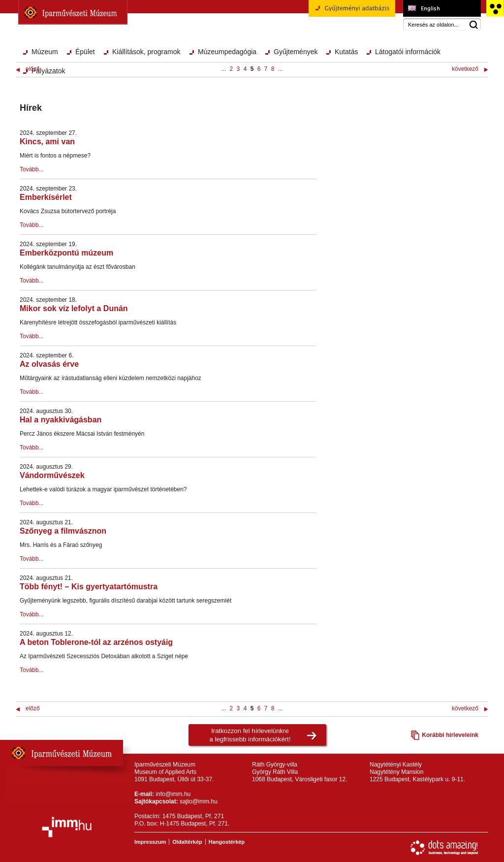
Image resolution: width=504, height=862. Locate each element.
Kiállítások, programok (146, 52)
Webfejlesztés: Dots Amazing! (444, 848)
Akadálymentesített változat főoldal (495, 8)
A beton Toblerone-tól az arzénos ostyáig (96, 642)
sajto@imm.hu (199, 801)
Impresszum (150, 842)
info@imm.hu (173, 794)
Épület (85, 52)
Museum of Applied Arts (442, 8)
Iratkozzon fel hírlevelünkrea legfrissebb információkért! (250, 735)
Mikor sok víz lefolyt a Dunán (74, 308)
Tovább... (32, 169)
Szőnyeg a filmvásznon (63, 531)
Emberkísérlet (46, 197)
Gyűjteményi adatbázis (352, 12)
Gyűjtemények (296, 52)
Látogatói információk (408, 52)
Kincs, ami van (47, 142)
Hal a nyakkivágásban (61, 420)
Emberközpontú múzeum (66, 253)
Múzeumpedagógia (227, 52)
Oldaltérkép (187, 842)
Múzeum (45, 52)
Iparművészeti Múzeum (73, 12)
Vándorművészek (52, 475)
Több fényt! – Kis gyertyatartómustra (89, 587)
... (223, 69)
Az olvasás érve (49, 364)
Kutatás (346, 52)
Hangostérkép (227, 842)
